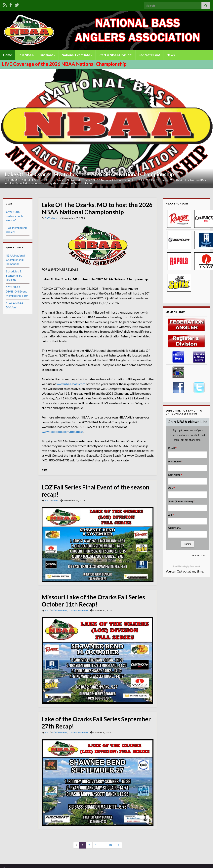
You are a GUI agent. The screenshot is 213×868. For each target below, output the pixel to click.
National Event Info (77, 55)
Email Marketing (180, 566)
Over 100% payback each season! (14, 216)
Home (7, 55)
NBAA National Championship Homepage (15, 260)
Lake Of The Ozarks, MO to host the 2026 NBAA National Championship (89, 174)
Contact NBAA (149, 55)
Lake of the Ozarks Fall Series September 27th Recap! (96, 723)
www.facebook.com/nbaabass (63, 432)
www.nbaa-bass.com (71, 384)
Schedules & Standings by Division (14, 276)
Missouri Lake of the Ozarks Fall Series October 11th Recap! (93, 601)
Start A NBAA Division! (115, 55)
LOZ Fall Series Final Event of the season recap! (96, 491)
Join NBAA (26, 55)
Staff (47, 218)
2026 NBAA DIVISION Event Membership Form (17, 291)
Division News (60, 610)
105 (111, 845)
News (171, 55)
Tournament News (78, 610)
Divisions (48, 55)
